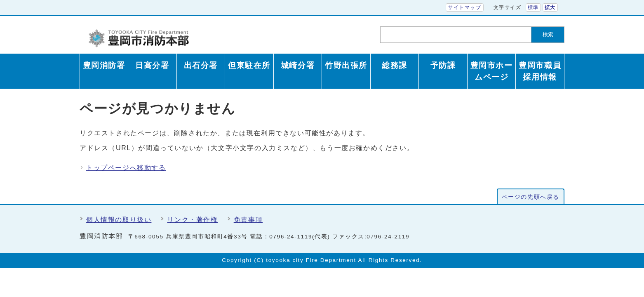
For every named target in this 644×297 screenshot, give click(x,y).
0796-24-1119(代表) (300, 237)
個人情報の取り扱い (119, 220)
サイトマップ (465, 7)
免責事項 (248, 220)
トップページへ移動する (126, 168)
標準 (533, 7)
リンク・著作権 (192, 220)
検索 (548, 34)
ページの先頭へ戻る (531, 197)
